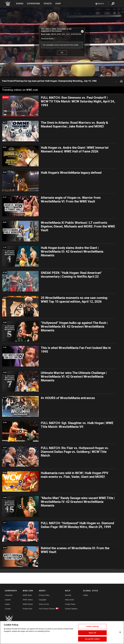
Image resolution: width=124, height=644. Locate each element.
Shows (20, 4)
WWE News (27, 595)
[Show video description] (116, 81)
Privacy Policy (44, 595)
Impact (7, 604)
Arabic (86, 595)
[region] (62, 632)
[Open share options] (121, 81)
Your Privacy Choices (47, 609)
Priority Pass (28, 609)
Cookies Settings (92, 626)
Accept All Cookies (92, 639)
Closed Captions (71, 609)
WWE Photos (28, 604)
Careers (8, 600)
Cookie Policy (70, 604)
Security (68, 595)
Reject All (92, 633)
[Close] (120, 632)
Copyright (43, 600)
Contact (8, 609)
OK (62, 53)
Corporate (9, 595)
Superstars (34, 4)
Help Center (70, 600)
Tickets (48, 4)
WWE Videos (28, 600)
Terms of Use (44, 604)
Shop (58, 4)
